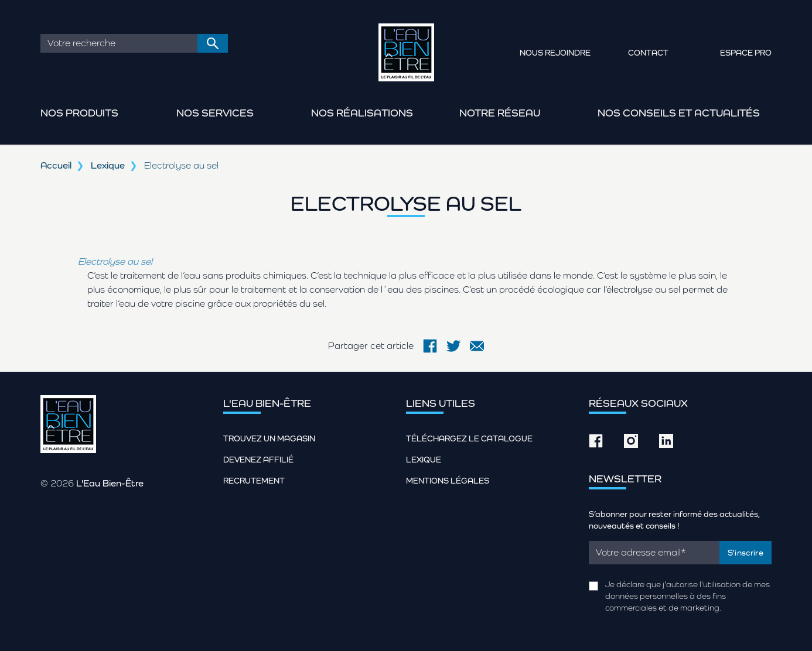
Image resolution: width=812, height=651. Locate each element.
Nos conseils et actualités (679, 113)
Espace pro (746, 53)
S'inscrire (746, 553)
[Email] (654, 553)
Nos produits (79, 113)
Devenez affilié (258, 460)
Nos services (215, 113)
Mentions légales (448, 481)
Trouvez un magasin (269, 438)
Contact (648, 53)
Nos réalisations (362, 113)
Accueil (56, 165)
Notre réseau (500, 113)
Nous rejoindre (555, 53)
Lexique (108, 165)
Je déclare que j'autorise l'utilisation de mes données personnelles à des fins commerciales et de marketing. (688, 596)
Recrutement (254, 481)
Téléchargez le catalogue (469, 438)
